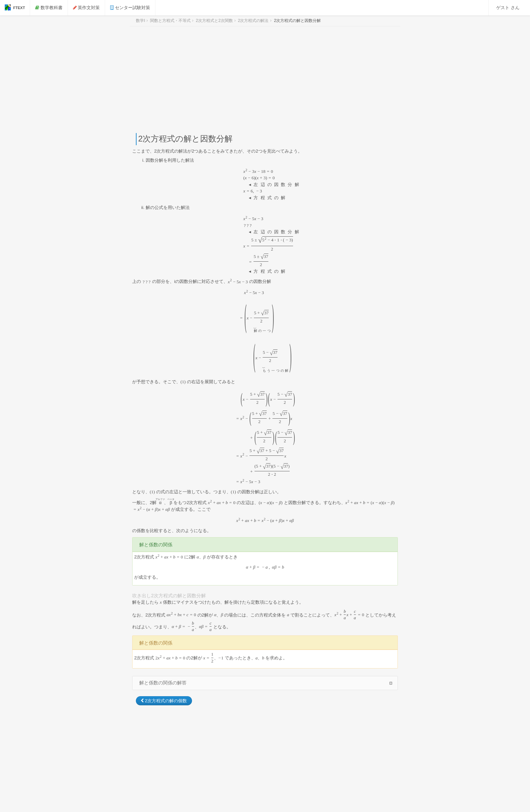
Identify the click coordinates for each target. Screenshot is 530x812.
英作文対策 (87, 8)
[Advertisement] (265, 80)
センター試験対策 (130, 8)
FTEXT (15, 7)
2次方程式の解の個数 (164, 701)
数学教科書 (49, 8)
